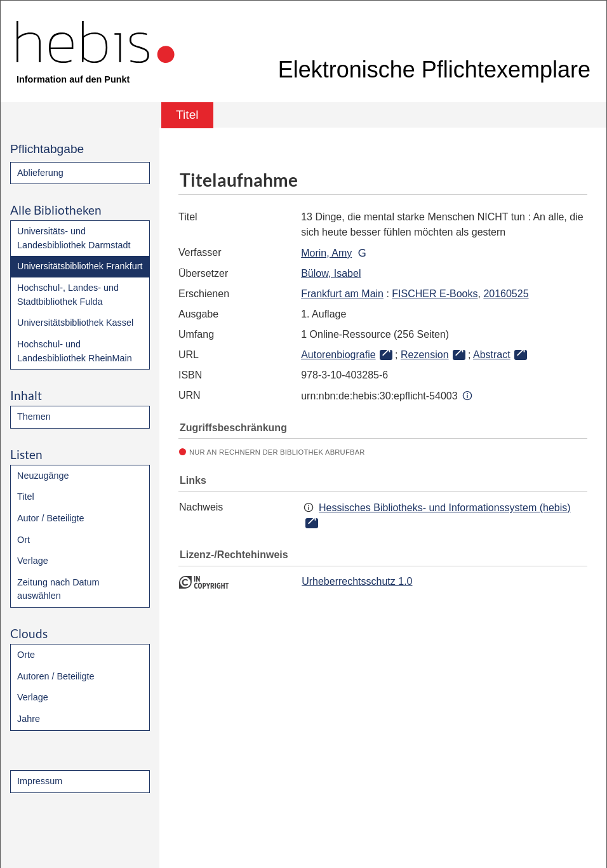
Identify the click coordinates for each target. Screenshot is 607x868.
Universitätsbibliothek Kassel (75, 323)
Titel (26, 497)
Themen (34, 417)
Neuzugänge (43, 476)
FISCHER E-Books (435, 294)
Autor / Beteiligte (51, 518)
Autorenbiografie (338, 355)
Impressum (40, 781)
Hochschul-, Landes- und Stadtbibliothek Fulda (68, 295)
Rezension (425, 355)
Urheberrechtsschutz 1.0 (357, 581)
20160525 (506, 294)
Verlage (33, 561)
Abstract (492, 355)
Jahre (29, 719)
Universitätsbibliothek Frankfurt (80, 266)
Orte (26, 655)
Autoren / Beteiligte (56, 676)
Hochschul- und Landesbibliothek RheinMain (75, 351)
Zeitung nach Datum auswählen (58, 589)
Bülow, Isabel (331, 273)
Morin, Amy (326, 253)
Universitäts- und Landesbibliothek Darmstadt (74, 238)
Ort (23, 540)
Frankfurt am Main (342, 294)
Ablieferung (40, 173)
